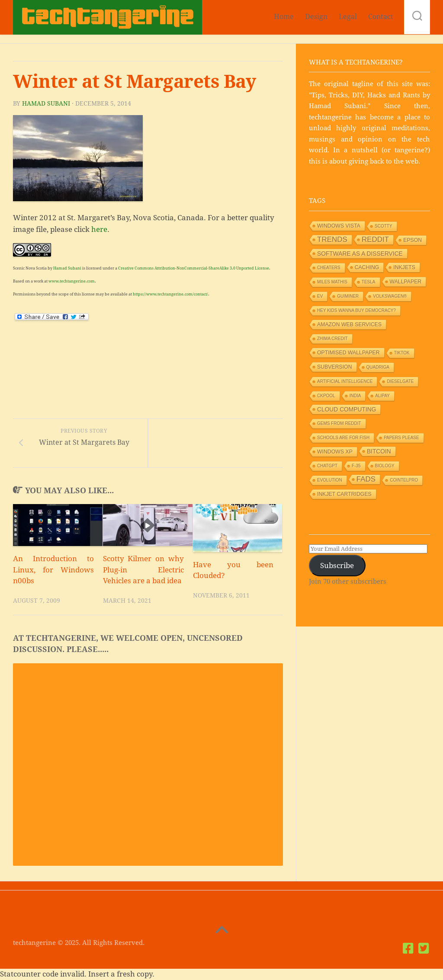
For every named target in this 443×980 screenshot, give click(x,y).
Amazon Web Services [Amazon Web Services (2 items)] (349, 325)
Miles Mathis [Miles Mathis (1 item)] (332, 282)
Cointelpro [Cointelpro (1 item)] (404, 480)
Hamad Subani (46, 103)
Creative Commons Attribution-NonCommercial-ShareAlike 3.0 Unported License (194, 268)
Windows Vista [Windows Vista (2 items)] (339, 226)
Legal (348, 17)
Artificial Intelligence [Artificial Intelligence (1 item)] (345, 381)
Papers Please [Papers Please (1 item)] (401, 438)
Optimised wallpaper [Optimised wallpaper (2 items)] (348, 353)
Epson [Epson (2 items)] (413, 240)
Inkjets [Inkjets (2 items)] (404, 267)
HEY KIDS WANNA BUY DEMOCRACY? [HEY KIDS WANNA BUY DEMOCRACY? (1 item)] (356, 310)
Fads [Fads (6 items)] (366, 479)
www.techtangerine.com (72, 281)
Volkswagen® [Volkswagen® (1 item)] (390, 296)
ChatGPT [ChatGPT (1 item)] (327, 466)
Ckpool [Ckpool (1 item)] (326, 396)
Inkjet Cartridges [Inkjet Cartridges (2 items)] (344, 494)
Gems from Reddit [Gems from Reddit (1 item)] (339, 423)
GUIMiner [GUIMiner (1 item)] (348, 296)
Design (316, 17)
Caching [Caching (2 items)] (367, 267)
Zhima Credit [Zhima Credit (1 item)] (332, 339)
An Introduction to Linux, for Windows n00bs (53, 570)
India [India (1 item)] (355, 396)
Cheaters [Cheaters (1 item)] (329, 268)
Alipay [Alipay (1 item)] (382, 396)
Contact (381, 17)
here (99, 229)
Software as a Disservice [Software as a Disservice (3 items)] (360, 254)
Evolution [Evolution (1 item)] (330, 480)
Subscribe (337, 566)
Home (284, 17)
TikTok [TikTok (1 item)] (402, 353)
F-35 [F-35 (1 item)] (356, 466)
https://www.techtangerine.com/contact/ (170, 294)
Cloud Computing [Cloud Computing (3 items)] (347, 409)
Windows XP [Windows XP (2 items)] (335, 452)
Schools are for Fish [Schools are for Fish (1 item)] (343, 438)
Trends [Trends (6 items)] (332, 239)
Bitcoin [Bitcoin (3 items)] (379, 451)
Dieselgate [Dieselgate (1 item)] (400, 381)
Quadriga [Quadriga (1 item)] (378, 367)
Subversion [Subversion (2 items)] (335, 367)
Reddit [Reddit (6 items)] (375, 239)
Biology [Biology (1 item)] (385, 466)
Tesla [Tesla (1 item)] (369, 282)
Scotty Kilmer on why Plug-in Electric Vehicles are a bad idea (143, 570)
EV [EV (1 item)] (320, 296)
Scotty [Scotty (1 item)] (384, 226)
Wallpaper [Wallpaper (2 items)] (406, 282)
